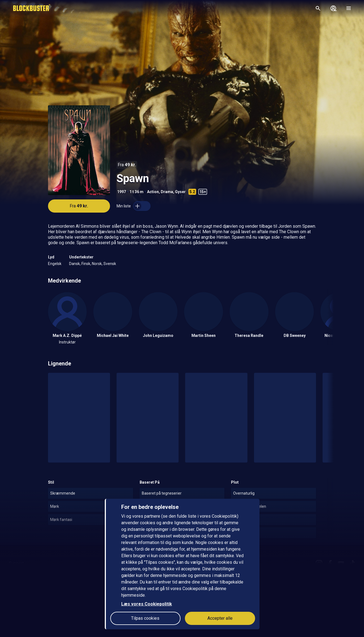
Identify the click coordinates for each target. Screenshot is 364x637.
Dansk (74, 264)
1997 (122, 192)
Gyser (180, 192)
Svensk (110, 264)
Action (153, 192)
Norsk (97, 264)
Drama (167, 192)
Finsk (86, 264)
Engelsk (55, 264)
